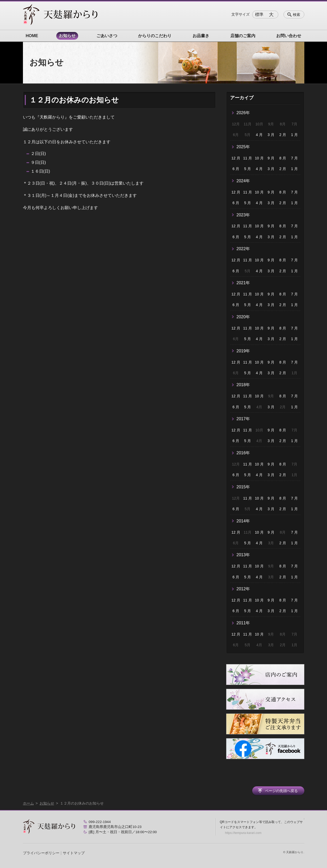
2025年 (243, 147)
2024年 (243, 181)
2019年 (243, 351)
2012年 (243, 589)
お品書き (201, 36)
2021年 (243, 283)
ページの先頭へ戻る (281, 791)
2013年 (243, 555)
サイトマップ (74, 853)
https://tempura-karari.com (243, 833)
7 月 (294, 158)
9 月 (271, 158)
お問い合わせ (289, 36)
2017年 (243, 419)
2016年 (243, 453)
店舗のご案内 (243, 36)
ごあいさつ (107, 36)
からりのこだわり (155, 36)
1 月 (294, 135)
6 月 (236, 169)
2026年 (243, 113)
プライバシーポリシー (41, 853)
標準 (259, 14)
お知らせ (67, 36)
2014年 (243, 521)
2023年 (243, 215)
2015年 (243, 487)
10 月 (259, 158)
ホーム (28, 803)
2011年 (243, 623)
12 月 (236, 158)
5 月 (248, 169)
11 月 (247, 158)
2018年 (243, 385)
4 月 (259, 135)
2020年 (243, 317)
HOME (32, 36)
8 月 (283, 158)
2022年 (243, 249)
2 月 (283, 135)
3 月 (271, 135)
